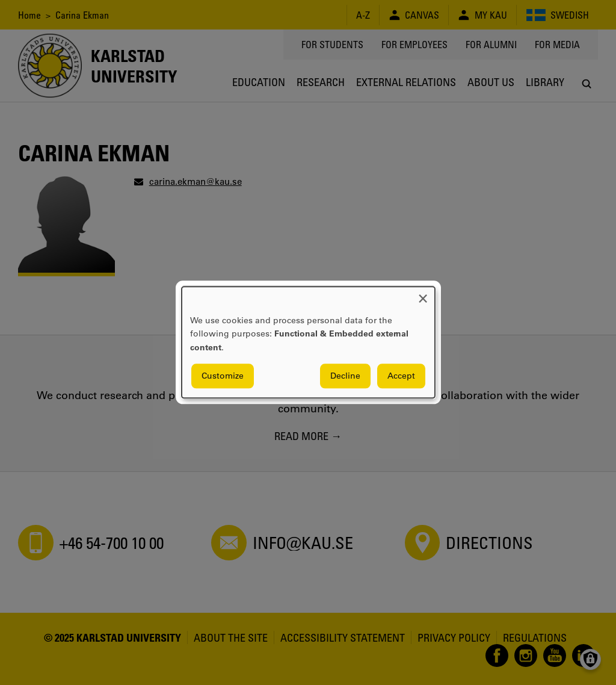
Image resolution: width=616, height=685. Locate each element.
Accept (401, 376)
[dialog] (308, 342)
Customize (223, 376)
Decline (345, 376)
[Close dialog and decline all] (423, 294)
